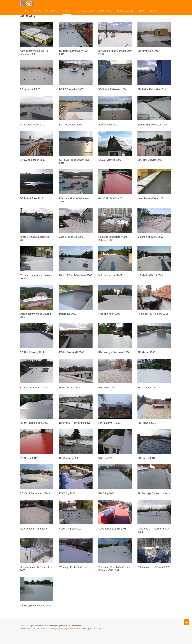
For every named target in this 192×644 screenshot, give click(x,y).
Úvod (27, 11)
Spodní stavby (105, 11)
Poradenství (52, 11)
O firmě (37, 11)
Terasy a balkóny (85, 11)
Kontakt (153, 11)
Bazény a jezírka (125, 11)
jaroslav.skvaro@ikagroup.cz (66, 629)
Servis (141, 11)
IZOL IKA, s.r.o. (25, 626)
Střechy (67, 11)
